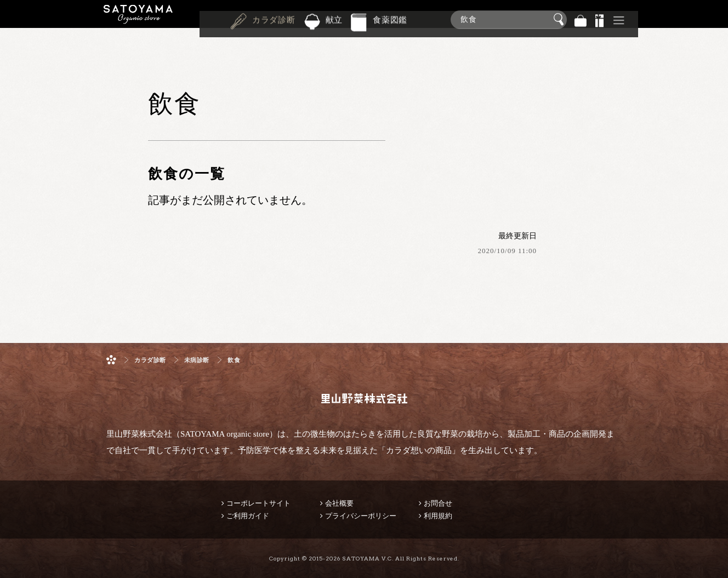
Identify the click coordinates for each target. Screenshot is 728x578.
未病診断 (197, 360)
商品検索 (717, 17)
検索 (560, 20)
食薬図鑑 (390, 19)
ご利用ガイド (248, 516)
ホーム (111, 360)
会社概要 (339, 503)
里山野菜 (138, 19)
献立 (334, 19)
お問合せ (438, 503)
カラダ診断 (274, 19)
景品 (600, 19)
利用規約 (438, 516)
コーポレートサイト (258, 503)
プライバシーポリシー (361, 516)
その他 (619, 19)
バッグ (581, 19)
